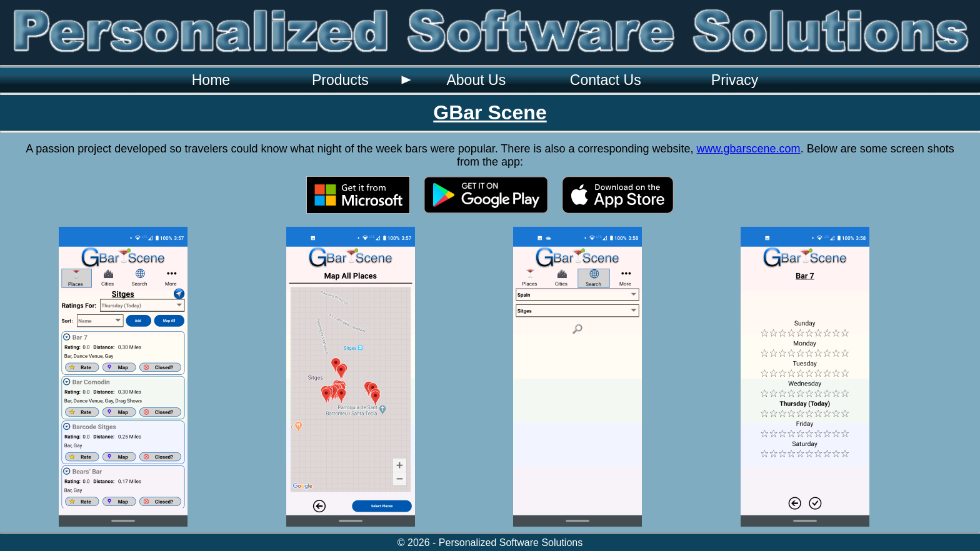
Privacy (735, 80)
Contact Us (606, 80)
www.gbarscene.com (749, 149)
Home (211, 80)
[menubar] (473, 80)
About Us (476, 80)
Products (340, 80)
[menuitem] (211, 80)
